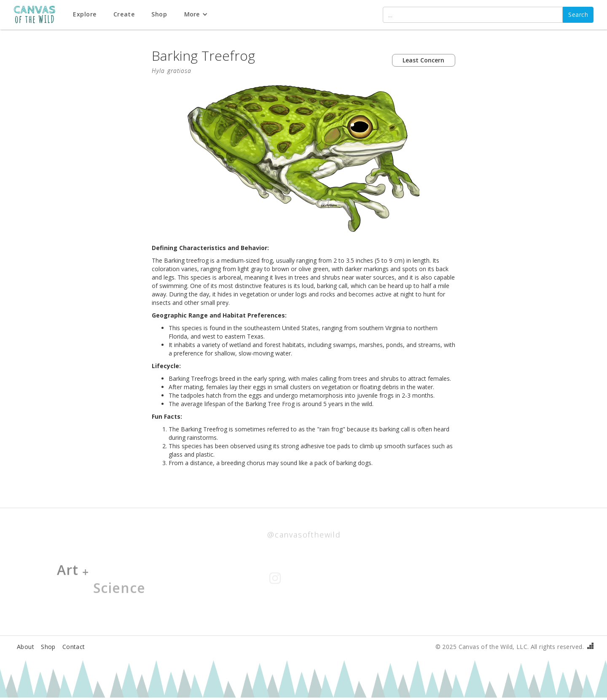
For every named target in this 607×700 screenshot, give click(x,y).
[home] (39, 15)
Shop (48, 647)
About (26, 647)
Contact (74, 647)
